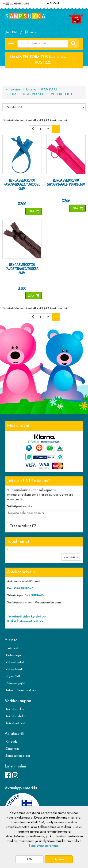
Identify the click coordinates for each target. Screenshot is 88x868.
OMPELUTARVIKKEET (28, 94)
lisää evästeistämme (44, 846)
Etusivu (31, 90)
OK (30, 859)
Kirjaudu (31, 32)
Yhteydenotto (15, 669)
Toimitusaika (15, 709)
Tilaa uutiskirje (21, 526)
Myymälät (13, 676)
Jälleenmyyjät (15, 683)
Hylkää (59, 859)
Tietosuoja (13, 655)
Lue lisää (71, 557)
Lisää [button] (31, 211)
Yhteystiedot (15, 662)
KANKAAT (49, 90)
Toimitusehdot (16, 716)
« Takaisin (13, 90)
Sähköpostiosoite (20, 507)
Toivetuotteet (15, 723)
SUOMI (53, 4)
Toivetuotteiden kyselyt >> (26, 617)
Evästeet (12, 648)
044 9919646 (24, 589)
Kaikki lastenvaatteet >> (25, 621)
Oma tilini (11, 32)
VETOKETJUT (62, 94)
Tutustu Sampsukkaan (21, 690)
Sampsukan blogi (18, 756)
